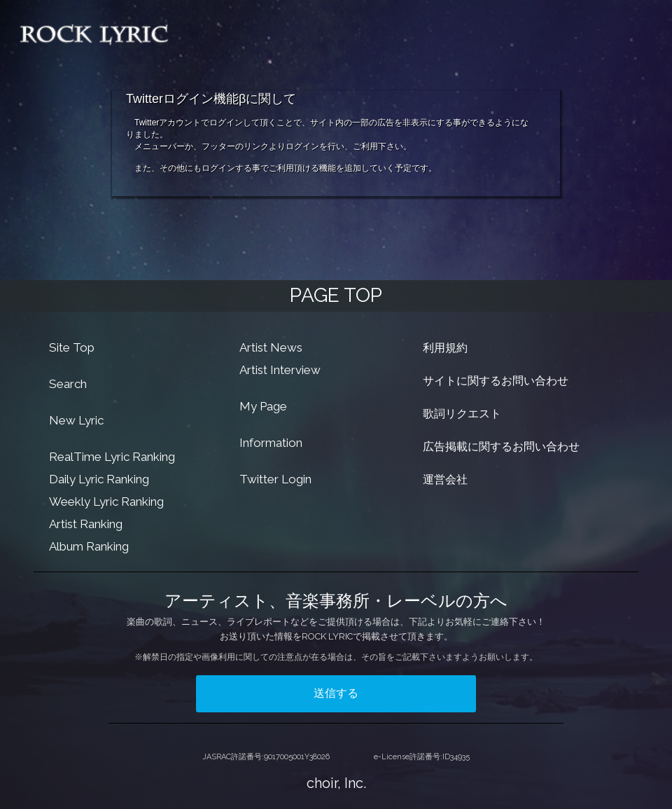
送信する (336, 693)
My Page (263, 406)
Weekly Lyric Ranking (106, 502)
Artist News (271, 347)
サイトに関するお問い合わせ (496, 381)
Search (68, 384)
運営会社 (445, 479)
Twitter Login (275, 479)
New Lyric (76, 420)
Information (271, 443)
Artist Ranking (86, 524)
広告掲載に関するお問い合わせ (501, 447)
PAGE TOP (336, 295)
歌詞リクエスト (462, 414)
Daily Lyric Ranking (99, 479)
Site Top (72, 347)
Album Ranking (89, 546)
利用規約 (445, 348)
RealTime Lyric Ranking (112, 457)
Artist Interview (280, 370)
